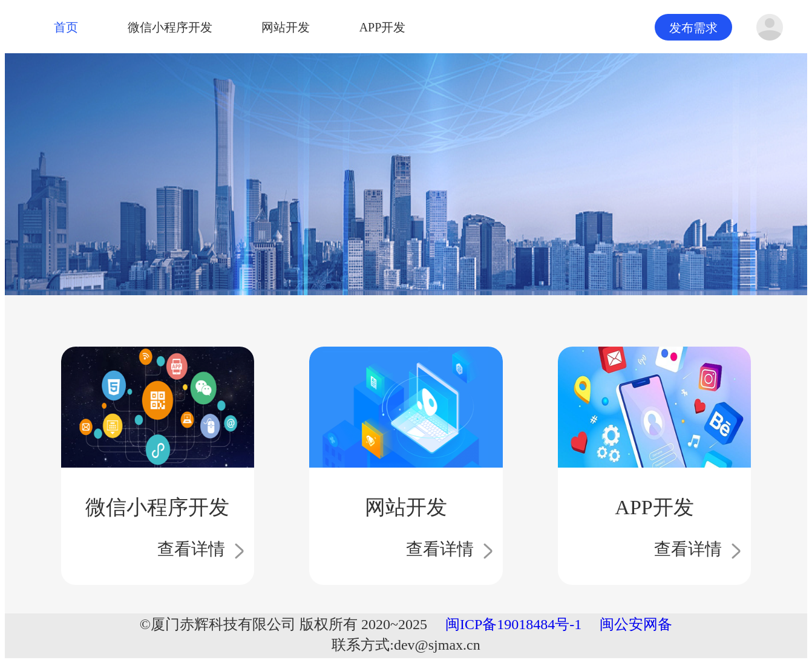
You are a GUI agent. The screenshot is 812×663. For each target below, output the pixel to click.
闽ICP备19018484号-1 (513, 624)
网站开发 (286, 25)
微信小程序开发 (170, 25)
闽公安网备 (636, 624)
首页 (66, 25)
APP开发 (383, 25)
